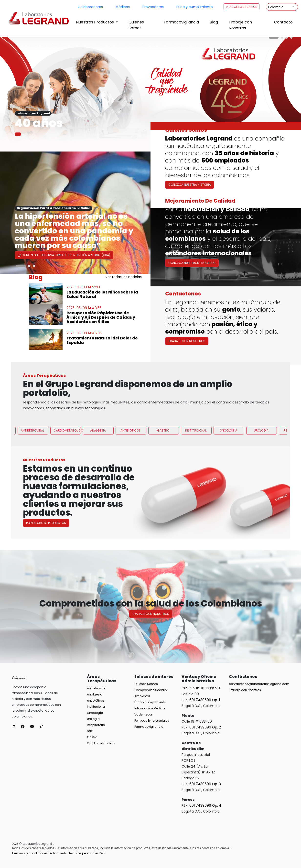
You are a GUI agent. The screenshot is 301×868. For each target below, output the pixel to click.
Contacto (283, 22)
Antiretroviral (32, 454)
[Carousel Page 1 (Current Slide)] (274, 38)
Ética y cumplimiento (195, 7)
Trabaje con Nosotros (240, 25)
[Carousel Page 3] (287, 38)
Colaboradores (90, 7)
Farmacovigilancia (181, 22)
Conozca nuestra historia (190, 185)
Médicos (123, 7)
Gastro (163, 454)
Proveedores (153, 7)
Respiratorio (96, 725)
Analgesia (98, 454)
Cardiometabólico (67, 454)
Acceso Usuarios (242, 7)
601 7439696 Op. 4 (205, 805)
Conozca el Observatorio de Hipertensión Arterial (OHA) (64, 255)
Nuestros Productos (95, 22)
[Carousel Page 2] (282, 38)
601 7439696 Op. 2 (205, 727)
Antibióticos (131, 454)
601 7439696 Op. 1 (205, 700)
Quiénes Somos (136, 25)
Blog (214, 22)
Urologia (261, 454)
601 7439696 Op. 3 (205, 784)
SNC (90, 731)
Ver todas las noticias (124, 277)
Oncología (228, 454)
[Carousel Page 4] (291, 38)
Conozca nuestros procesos (192, 287)
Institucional (196, 454)
